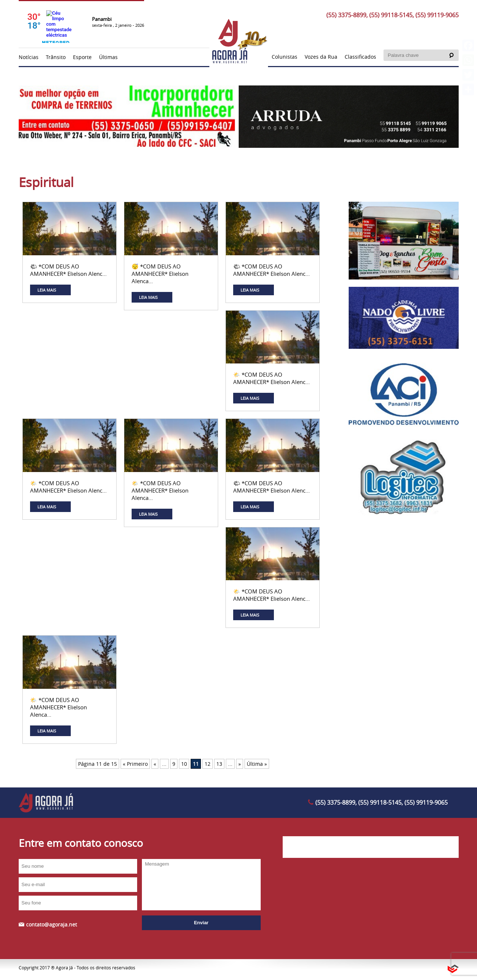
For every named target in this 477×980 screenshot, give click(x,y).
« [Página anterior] (155, 764)
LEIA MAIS (47, 290)
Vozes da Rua (321, 57)
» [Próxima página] (240, 764)
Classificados (360, 57)
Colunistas (285, 57)
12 (208, 764)
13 (219, 764)
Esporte (82, 57)
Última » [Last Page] (257, 764)
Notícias (29, 57)
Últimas (108, 57)
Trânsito (56, 57)
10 (184, 764)
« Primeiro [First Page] (135, 764)
